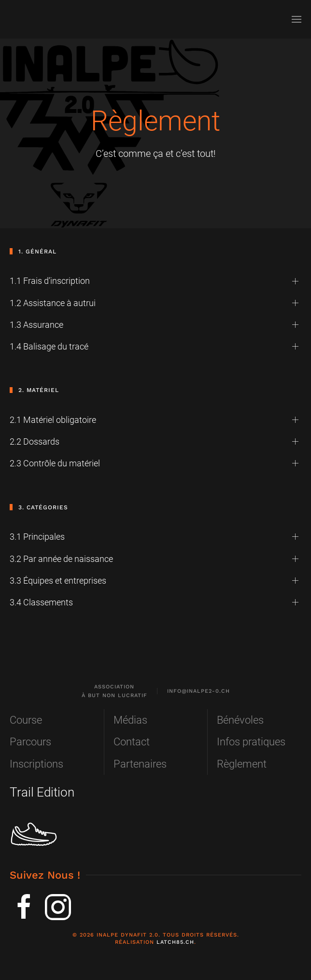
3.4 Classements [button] (41, 602)
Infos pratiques (251, 742)
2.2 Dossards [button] (35, 441)
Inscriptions (36, 764)
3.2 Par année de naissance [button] (61, 559)
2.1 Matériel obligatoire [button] (53, 420)
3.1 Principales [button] (37, 537)
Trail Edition (42, 792)
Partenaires (140, 764)
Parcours (30, 742)
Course (26, 720)
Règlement (242, 764)
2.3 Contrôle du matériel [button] (55, 463)
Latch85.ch (175, 942)
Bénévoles (240, 720)
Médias (130, 720)
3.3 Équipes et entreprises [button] (58, 581)
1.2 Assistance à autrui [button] (53, 303)
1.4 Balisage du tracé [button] (49, 346)
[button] (297, 19)
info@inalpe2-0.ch (198, 691)
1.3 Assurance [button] (36, 325)
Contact (132, 742)
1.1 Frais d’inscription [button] (50, 281)
